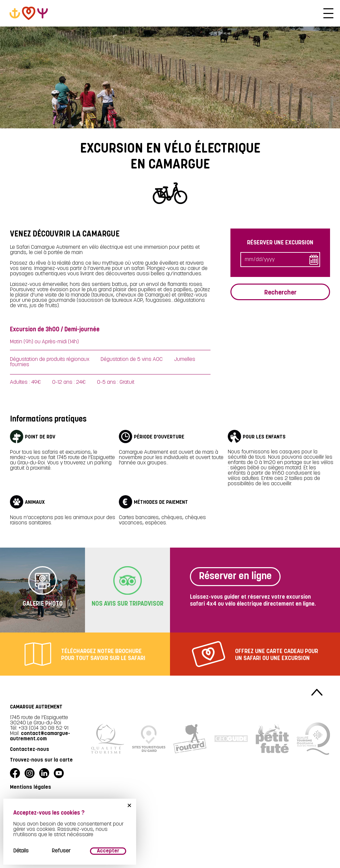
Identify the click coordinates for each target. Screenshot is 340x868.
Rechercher (280, 292)
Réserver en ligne (235, 577)
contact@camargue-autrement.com (40, 736)
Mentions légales (31, 787)
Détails (21, 851)
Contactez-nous (30, 750)
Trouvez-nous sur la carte (41, 760)
